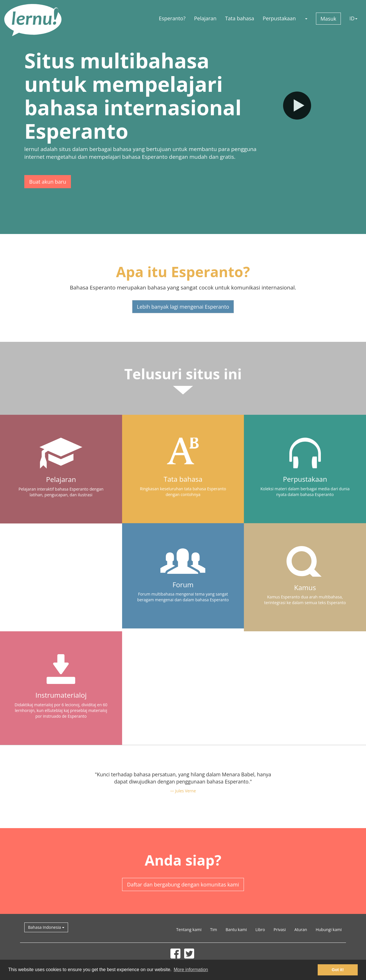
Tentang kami (189, 930)
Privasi (280, 930)
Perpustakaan (279, 18)
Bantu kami (236, 930)
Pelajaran (205, 18)
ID (353, 18)
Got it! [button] (338, 970)
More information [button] (191, 970)
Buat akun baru (48, 182)
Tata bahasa (240, 18)
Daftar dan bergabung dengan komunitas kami (183, 884)
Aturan (301, 930)
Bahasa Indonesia (46, 927)
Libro (260, 930)
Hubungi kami (329, 930)
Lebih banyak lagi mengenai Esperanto (183, 307)
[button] (306, 18)
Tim (214, 930)
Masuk (328, 19)
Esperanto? (172, 18)
